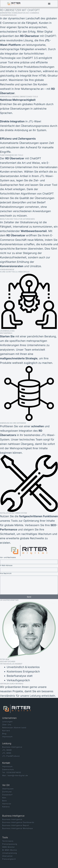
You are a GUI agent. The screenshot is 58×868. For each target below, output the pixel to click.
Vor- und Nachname (8, 557)
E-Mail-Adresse (6, 565)
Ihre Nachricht (6, 573)
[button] (49, 4)
